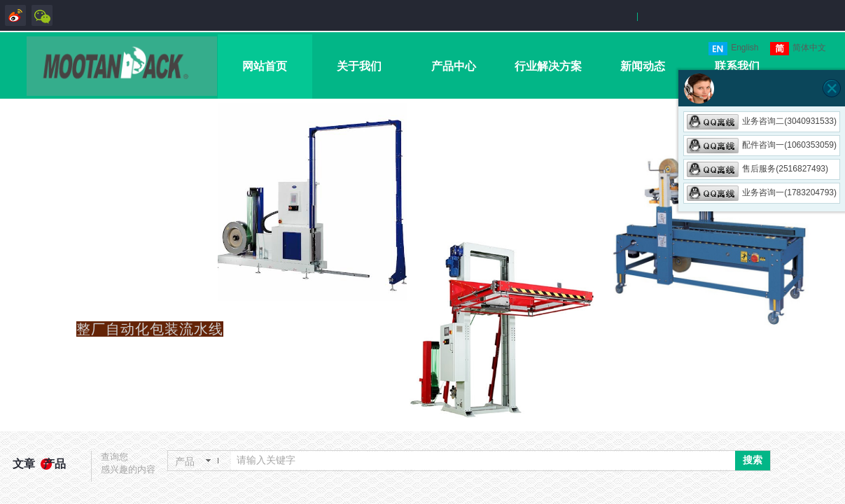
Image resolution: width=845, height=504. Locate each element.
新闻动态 (643, 66)
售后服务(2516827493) (757, 169)
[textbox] (483, 461)
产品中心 (454, 66)
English (733, 49)
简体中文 (798, 49)
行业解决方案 (548, 66)
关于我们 (359, 66)
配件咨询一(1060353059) (762, 145)
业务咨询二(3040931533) (762, 121)
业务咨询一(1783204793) (762, 192)
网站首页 (265, 66)
